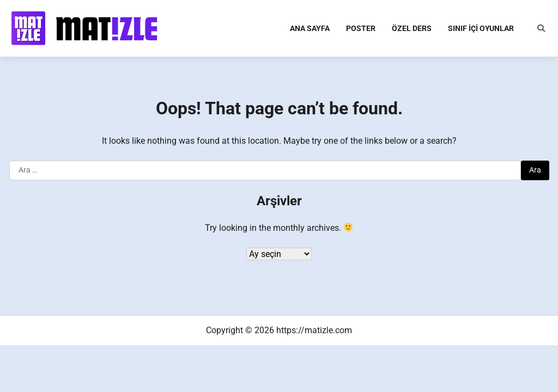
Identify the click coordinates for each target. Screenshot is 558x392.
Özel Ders (412, 28)
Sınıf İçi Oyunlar (481, 28)
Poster (361, 28)
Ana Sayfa (310, 28)
